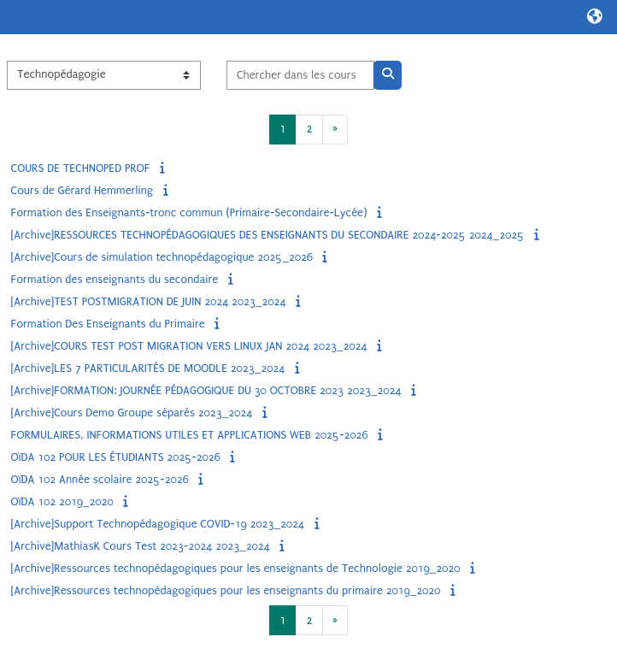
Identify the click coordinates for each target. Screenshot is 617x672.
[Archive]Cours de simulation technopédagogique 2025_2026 (162, 257)
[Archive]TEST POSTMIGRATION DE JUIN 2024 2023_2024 (149, 301)
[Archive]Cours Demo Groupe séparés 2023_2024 (132, 413)
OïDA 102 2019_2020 (62, 501)
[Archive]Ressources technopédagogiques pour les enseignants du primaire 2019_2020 (226, 590)
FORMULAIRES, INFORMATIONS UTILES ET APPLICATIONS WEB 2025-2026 (190, 435)
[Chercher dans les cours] (301, 75)
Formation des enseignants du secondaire (115, 279)
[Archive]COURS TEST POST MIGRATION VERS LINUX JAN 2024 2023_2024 (189, 346)
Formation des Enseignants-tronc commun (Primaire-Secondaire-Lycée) (189, 212)
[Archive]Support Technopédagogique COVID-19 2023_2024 (158, 524)
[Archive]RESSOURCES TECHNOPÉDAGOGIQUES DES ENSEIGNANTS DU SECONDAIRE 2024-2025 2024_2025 (268, 235)
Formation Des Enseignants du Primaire (108, 324)
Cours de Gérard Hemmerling (82, 190)
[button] (596, 17)
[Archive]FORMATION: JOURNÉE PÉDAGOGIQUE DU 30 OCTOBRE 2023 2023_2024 (206, 390)
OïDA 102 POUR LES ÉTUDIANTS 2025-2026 (116, 457)
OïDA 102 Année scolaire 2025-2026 (100, 479)
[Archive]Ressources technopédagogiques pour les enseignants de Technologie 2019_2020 (236, 568)
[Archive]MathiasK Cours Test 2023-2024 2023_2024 (141, 546)
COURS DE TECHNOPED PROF (81, 168)
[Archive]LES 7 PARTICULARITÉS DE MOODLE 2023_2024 (148, 368)
